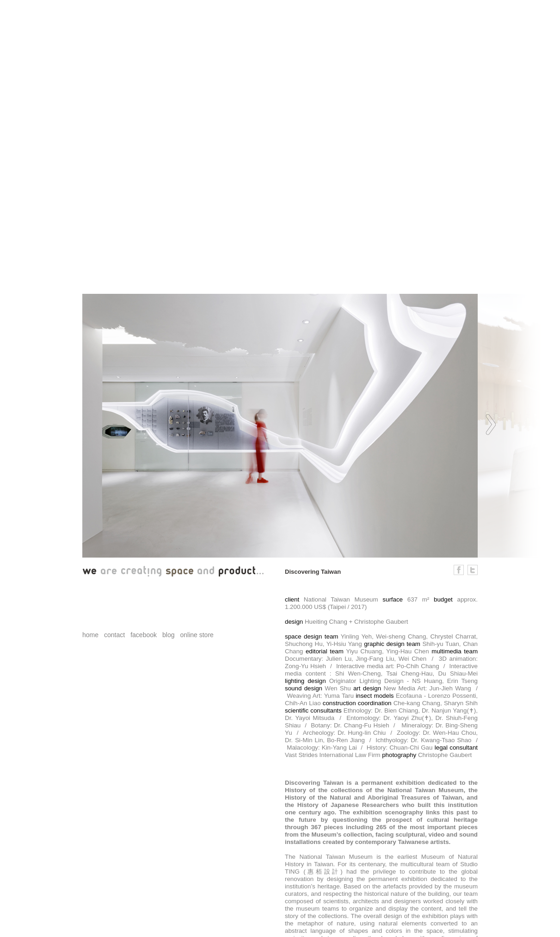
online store (197, 635)
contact (114, 635)
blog (168, 635)
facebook (144, 635)
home (90, 635)
